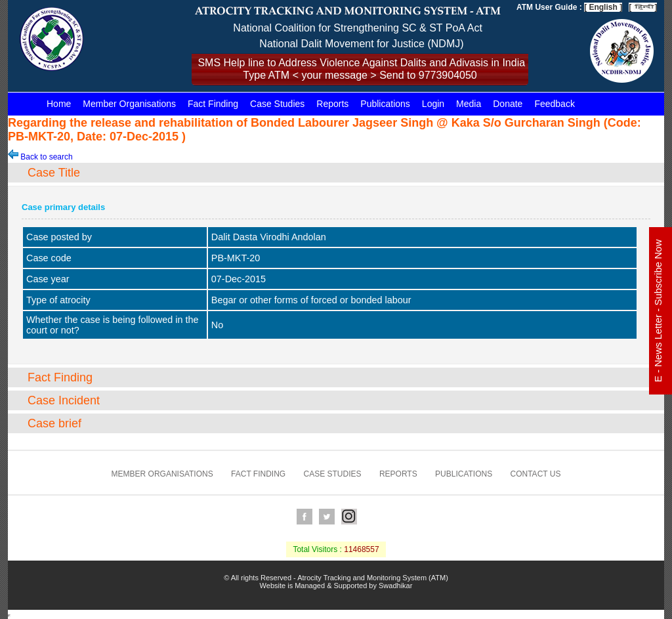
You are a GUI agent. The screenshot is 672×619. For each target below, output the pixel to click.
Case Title (54, 173)
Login (433, 104)
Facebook (304, 517)
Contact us (536, 474)
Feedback (554, 104)
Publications (385, 104)
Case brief (54, 423)
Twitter (327, 517)
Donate (508, 104)
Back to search (40, 157)
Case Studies (277, 104)
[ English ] (603, 7)
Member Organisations (129, 104)
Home (59, 104)
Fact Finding (213, 104)
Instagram (349, 517)
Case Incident (64, 400)
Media (469, 104)
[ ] (643, 7)
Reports (332, 104)
